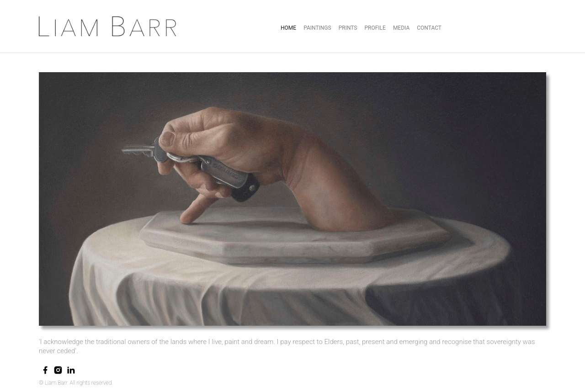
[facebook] (45, 370)
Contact (429, 28)
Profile (375, 28)
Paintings (317, 28)
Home (288, 28)
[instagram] (58, 370)
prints (348, 28)
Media (401, 28)
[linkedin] (71, 370)
